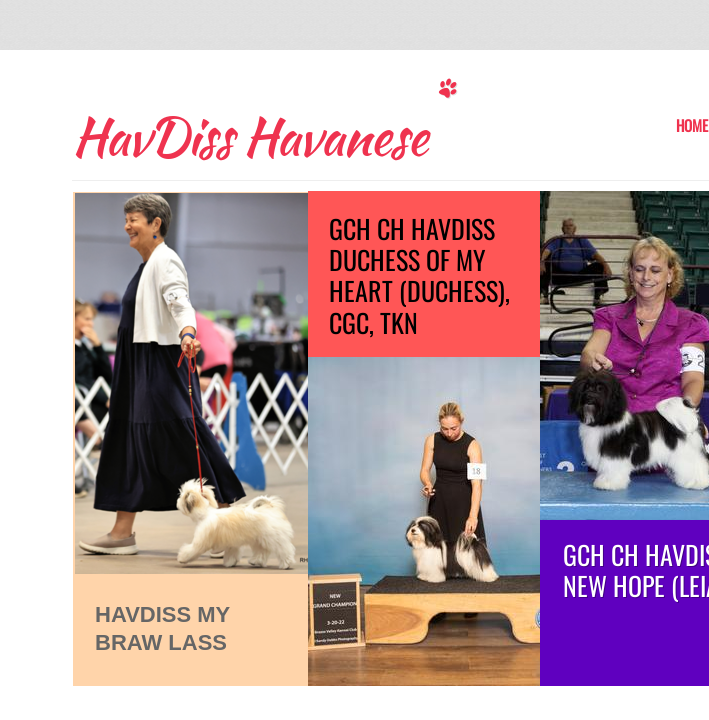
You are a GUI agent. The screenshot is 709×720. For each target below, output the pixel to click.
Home (692, 126)
